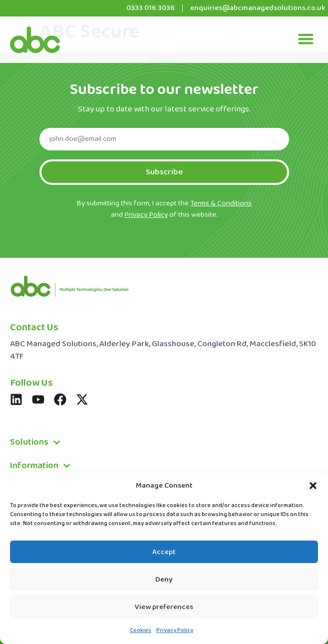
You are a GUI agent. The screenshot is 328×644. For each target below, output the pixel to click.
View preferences (164, 607)
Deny (164, 580)
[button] (313, 486)
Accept (164, 552)
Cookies (141, 631)
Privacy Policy (175, 631)
